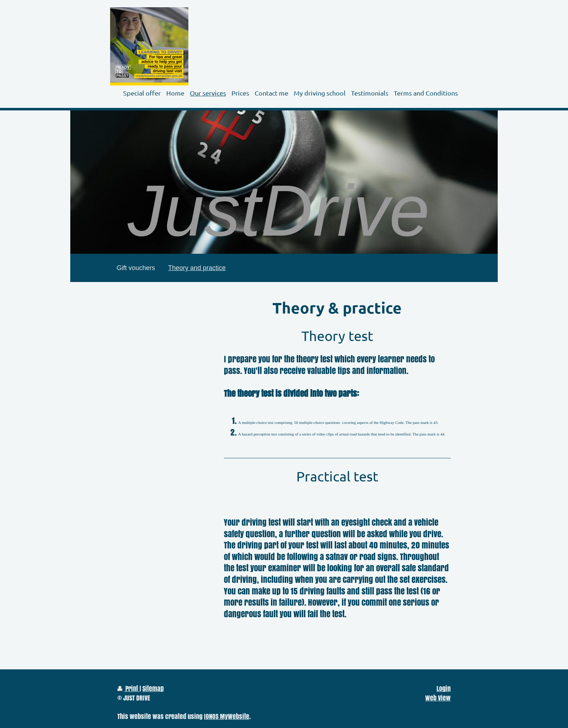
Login (444, 688)
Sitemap (153, 688)
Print (128, 688)
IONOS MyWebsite (227, 716)
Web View (438, 698)
